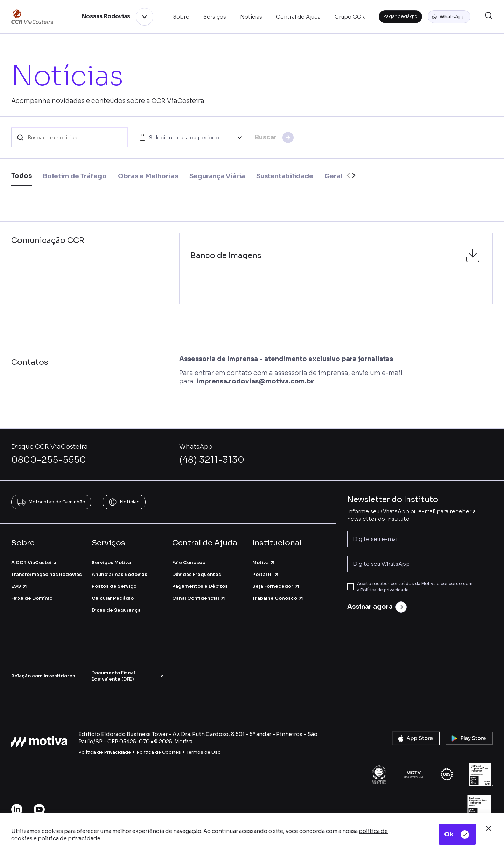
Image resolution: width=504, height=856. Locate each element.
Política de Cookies (159, 752)
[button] (449, 17)
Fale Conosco (189, 562)
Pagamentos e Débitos (200, 586)
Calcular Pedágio (113, 598)
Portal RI (266, 574)
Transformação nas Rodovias (47, 574)
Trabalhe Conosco (278, 598)
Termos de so (204, 752)
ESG (19, 586)
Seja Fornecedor (276, 586)
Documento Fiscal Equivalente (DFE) (128, 676)
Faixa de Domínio (32, 598)
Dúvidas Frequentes (197, 574)
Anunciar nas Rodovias (120, 574)
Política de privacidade (385, 590)
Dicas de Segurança (116, 610)
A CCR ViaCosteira (34, 562)
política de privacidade (69, 838)
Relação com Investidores (43, 676)
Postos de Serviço (114, 586)
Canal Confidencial (199, 598)
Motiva (264, 562)
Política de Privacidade (105, 752)
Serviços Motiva (111, 562)
